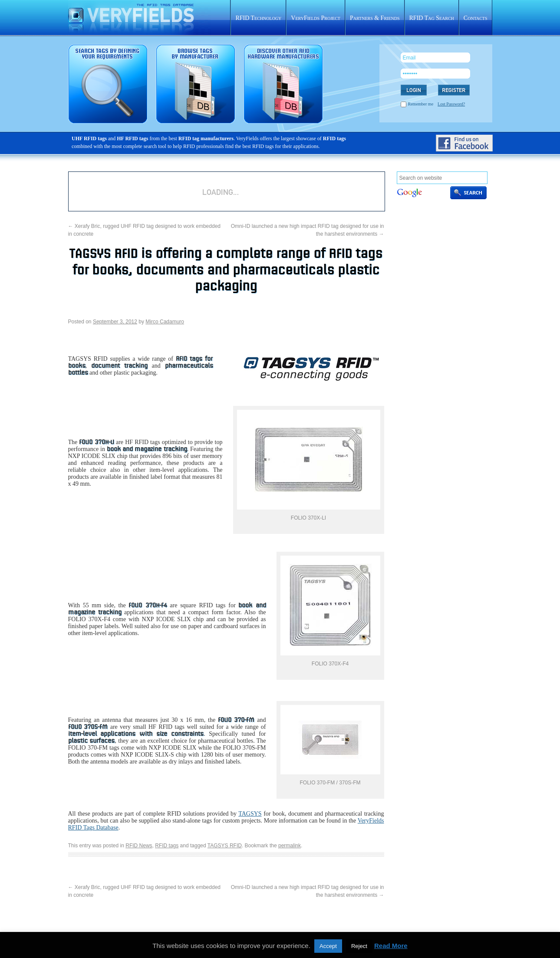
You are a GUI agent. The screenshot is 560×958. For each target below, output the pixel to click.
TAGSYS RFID (225, 846)
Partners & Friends (375, 18)
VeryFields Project (316, 18)
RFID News (139, 846)
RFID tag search (108, 84)
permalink (290, 846)
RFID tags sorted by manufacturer (196, 84)
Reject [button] (359, 946)
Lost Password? (451, 104)
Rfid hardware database (283, 84)
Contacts (476, 18)
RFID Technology (258, 18)
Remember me (421, 104)
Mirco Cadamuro (165, 322)
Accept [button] (328, 946)
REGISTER (454, 90)
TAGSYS (250, 814)
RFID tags (167, 846)
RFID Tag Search (432, 18)
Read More (391, 946)
